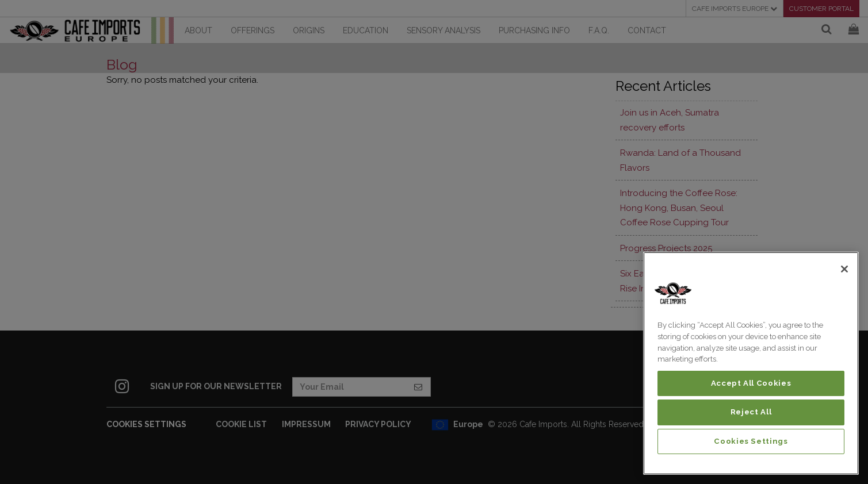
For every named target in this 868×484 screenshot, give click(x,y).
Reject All (751, 412)
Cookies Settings (751, 441)
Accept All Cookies (751, 383)
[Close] (844, 269)
